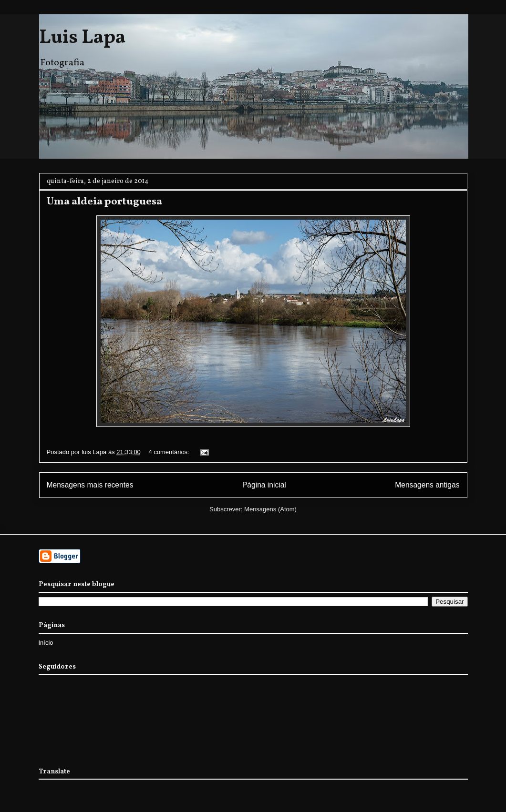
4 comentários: (170, 452)
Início (46, 643)
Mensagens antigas (427, 485)
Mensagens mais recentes (90, 485)
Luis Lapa (82, 38)
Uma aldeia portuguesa (104, 202)
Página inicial (264, 485)
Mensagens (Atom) (270, 509)
